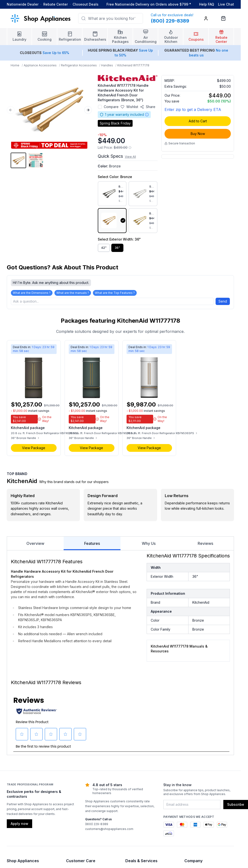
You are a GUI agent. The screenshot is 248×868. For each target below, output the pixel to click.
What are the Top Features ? (115, 293)
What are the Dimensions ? (32, 293)
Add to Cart (198, 121)
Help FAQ (207, 4)
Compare (111, 107)
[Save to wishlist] (129, 107)
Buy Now (198, 134)
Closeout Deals (86, 4)
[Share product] (148, 107)
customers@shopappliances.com (109, 829)
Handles (107, 65)
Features (92, 546)
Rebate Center (56, 4)
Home (15, 65)
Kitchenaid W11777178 (133, 65)
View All (130, 157)
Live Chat (226, 4)
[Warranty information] (147, 115)
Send (223, 301)
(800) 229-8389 (97, 824)
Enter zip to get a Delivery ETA (193, 109)
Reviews (205, 543)
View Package (34, 448)
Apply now (19, 824)
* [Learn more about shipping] (190, 4)
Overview (35, 543)
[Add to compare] (100, 107)
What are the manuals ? (73, 293)
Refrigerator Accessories (79, 65)
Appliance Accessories (40, 65)
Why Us (149, 543)
